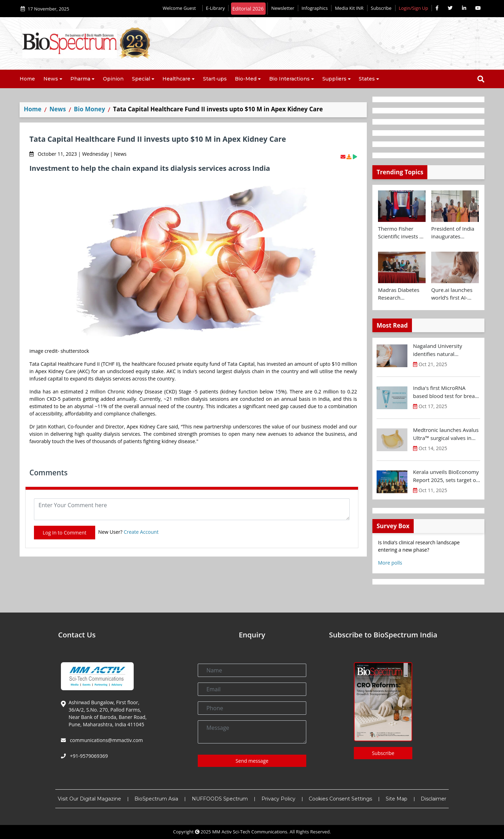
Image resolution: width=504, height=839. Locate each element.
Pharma (80, 79)
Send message (252, 761)
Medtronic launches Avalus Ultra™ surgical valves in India (446, 434)
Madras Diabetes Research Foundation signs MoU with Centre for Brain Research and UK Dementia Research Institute (401, 294)
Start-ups (215, 79)
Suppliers (334, 79)
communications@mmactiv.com (106, 740)
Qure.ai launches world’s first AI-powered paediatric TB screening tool (455, 294)
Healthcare (176, 79)
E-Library (215, 8)
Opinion (113, 79)
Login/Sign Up (413, 8)
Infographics (314, 8)
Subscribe (381, 8)
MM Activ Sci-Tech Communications (250, 832)
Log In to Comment (65, 533)
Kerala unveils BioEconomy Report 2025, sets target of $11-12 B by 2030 (446, 476)
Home (27, 79)
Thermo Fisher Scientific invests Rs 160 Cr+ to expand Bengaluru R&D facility (402, 233)
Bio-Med (246, 79)
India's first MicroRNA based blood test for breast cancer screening (446, 392)
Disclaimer (433, 799)
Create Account (141, 532)
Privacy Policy (278, 799)
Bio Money (89, 109)
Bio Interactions (289, 79)
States (367, 79)
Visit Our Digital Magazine (89, 799)
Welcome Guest (181, 8)
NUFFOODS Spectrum (220, 799)
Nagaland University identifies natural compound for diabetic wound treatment (441, 350)
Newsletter (283, 8)
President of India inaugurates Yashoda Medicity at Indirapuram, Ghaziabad (453, 233)
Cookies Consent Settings (340, 799)
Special (141, 79)
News (51, 79)
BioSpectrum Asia (156, 799)
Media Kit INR (349, 8)
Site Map (397, 799)
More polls (390, 563)
